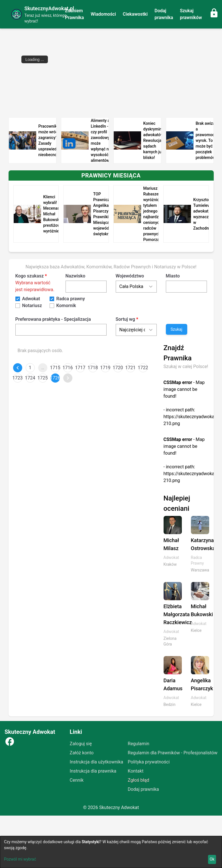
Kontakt (136, 771)
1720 (118, 368)
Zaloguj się (81, 744)
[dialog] (111, 852)
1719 (105, 368)
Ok (212, 859)
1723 (18, 378)
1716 (68, 368)
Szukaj (177, 329)
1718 (93, 368)
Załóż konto (82, 753)
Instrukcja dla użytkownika (97, 762)
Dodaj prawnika (164, 14)
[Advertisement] (111, 73)
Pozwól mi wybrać (20, 859)
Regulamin (139, 744)
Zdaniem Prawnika (74, 14)
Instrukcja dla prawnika (93, 771)
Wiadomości (103, 14)
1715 (55, 368)
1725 (43, 378)
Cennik (77, 780)
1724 (30, 378)
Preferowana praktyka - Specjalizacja (53, 319)
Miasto (173, 276)
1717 (80, 368)
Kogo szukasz (30, 276)
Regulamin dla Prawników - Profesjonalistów (173, 753)
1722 (143, 368)
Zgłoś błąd (138, 780)
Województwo (130, 276)
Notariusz (32, 306)
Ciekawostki (135, 14)
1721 (131, 368)
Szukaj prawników (191, 14)
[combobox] (61, 330)
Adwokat (31, 299)
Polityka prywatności (149, 762)
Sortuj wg (125, 319)
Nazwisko (76, 276)
